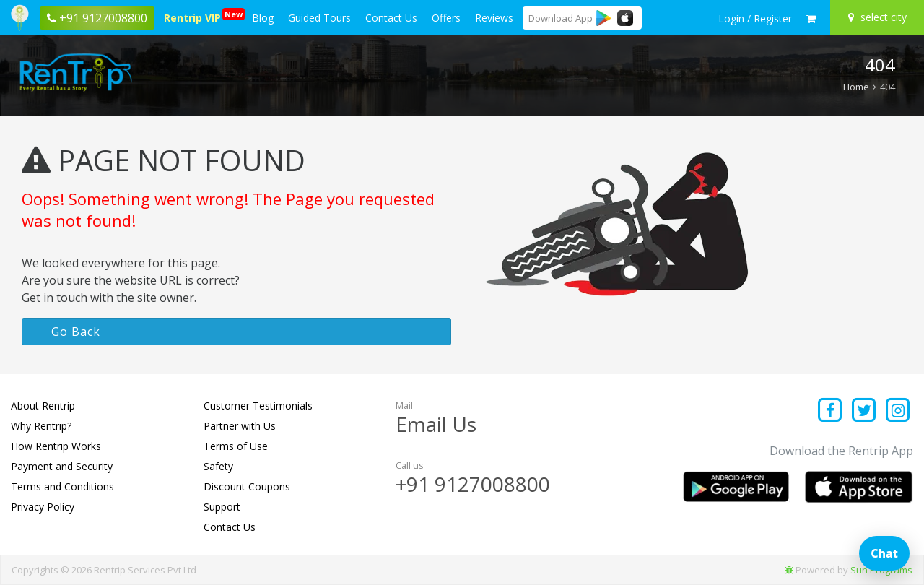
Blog (263, 18)
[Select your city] (879, 17)
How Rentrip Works (56, 446)
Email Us (436, 424)
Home (856, 87)
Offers (446, 18)
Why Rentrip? (41, 426)
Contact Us (391, 18)
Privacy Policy (43, 507)
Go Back (76, 331)
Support (222, 507)
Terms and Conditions (62, 486)
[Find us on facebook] (831, 411)
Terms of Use (236, 446)
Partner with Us (240, 426)
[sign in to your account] (755, 19)
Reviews (494, 18)
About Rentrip (43, 406)
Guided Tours (319, 18)
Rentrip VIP (195, 16)
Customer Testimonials (258, 406)
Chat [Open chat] (884, 553)
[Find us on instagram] (898, 411)
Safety (218, 466)
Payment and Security (62, 466)
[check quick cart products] (811, 19)
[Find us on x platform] (864, 411)
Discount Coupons (247, 486)
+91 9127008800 (473, 484)
